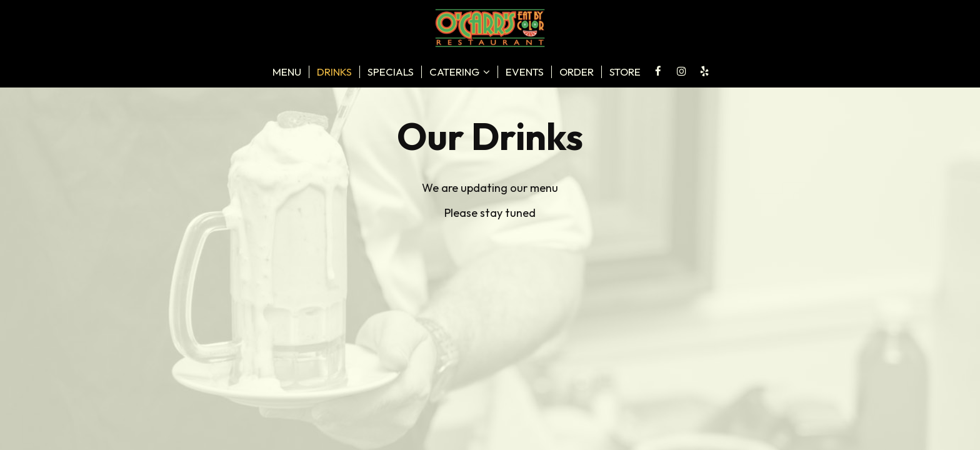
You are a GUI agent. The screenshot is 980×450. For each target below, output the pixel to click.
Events (525, 72)
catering (460, 72)
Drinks (334, 72)
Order (577, 72)
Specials (391, 72)
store (625, 72)
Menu (287, 72)
